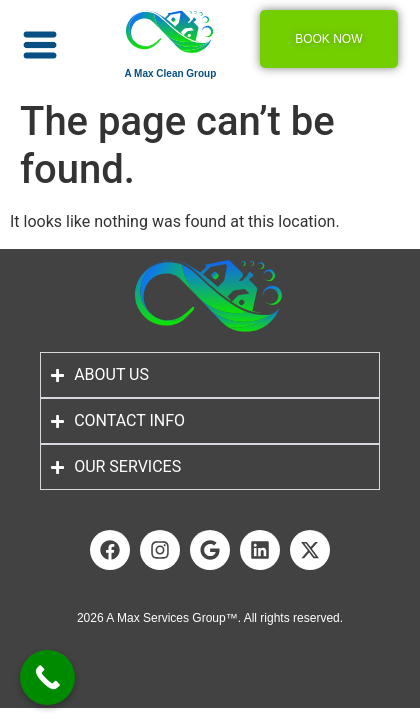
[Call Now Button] (47, 677)
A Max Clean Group (170, 73)
